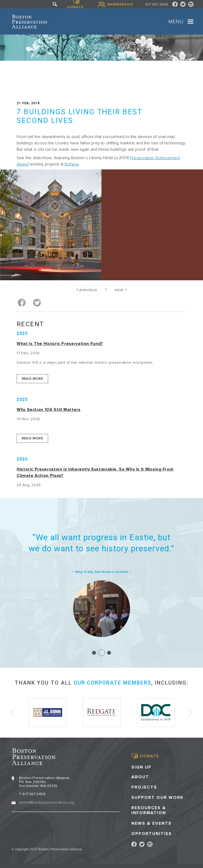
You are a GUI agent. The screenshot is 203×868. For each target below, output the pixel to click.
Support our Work (157, 796)
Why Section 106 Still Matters (49, 409)
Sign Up (141, 766)
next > (121, 290)
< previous (86, 290)
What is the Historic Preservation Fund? (60, 343)
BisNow (72, 164)
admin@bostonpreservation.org (47, 801)
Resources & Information (149, 809)
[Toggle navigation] (191, 22)
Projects (144, 786)
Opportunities (152, 833)
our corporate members (112, 682)
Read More (32, 378)
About (140, 776)
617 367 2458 (157, 4)
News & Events (151, 822)
